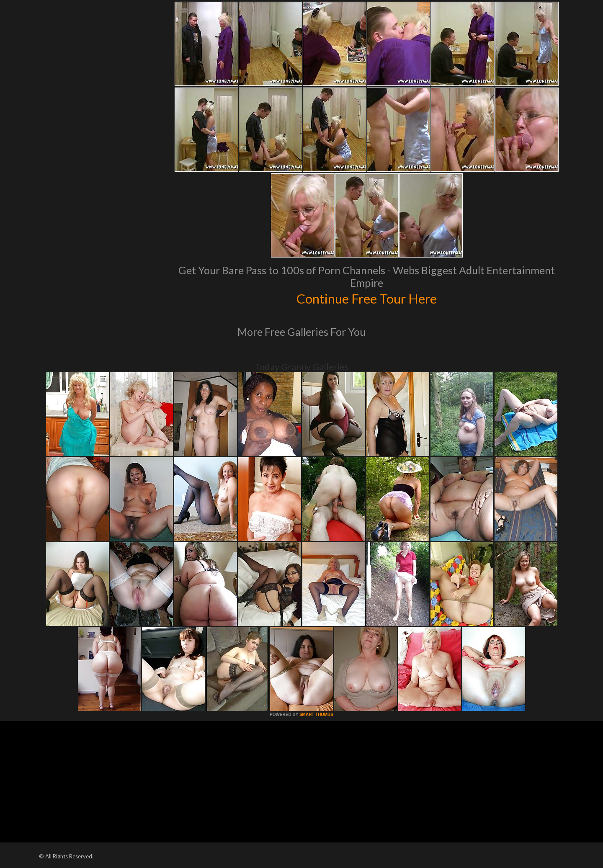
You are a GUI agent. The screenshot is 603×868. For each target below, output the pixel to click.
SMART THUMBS (316, 715)
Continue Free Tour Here (366, 298)
